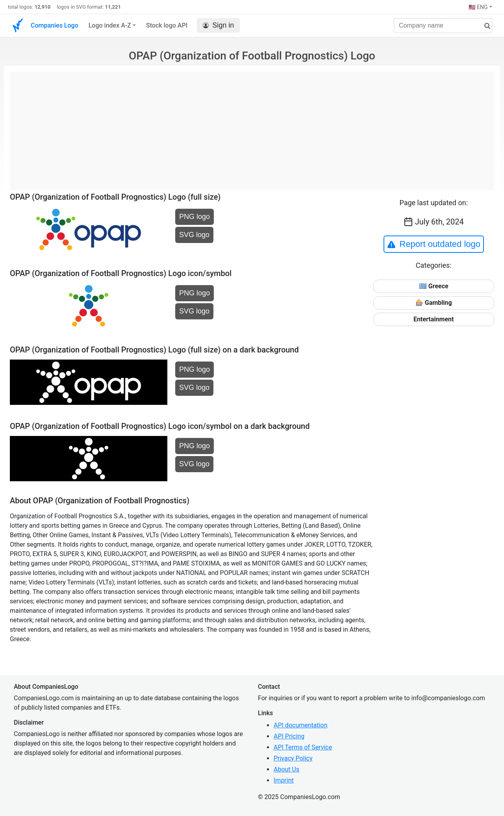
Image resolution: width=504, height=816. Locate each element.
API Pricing (289, 736)
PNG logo (195, 217)
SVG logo (194, 235)
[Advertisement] (252, 127)
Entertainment (434, 319)
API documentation (301, 725)
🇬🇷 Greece (434, 286)
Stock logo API (167, 25)
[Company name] (443, 26)
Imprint (284, 780)
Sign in (218, 25)
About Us (286, 769)
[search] (484, 26)
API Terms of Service (303, 747)
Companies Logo (55, 25)
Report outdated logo (434, 244)
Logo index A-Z (110, 25)
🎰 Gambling (434, 303)
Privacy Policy (293, 758)
